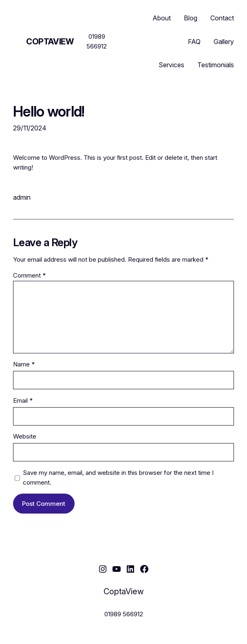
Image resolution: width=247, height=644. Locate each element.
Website (25, 436)
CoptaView (50, 42)
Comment (29, 275)
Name (24, 364)
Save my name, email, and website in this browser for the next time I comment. (118, 477)
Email (23, 400)
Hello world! (49, 111)
